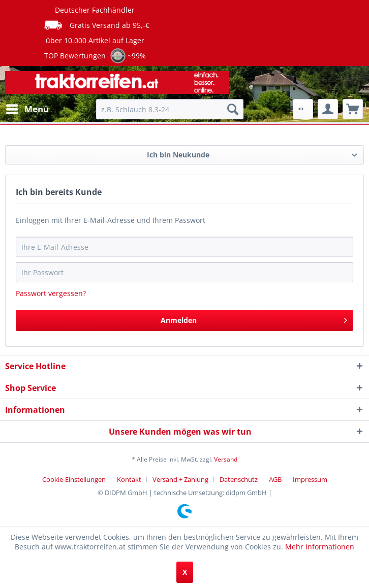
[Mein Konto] (328, 109)
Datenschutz (239, 479)
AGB (275, 479)
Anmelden (254, 319)
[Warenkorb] (353, 109)
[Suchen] (233, 109)
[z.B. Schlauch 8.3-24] (170, 109)
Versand (226, 459)
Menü (27, 108)
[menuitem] (27, 109)
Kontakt (129, 479)
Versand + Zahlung (180, 479)
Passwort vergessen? (51, 293)
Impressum (310, 479)
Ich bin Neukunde (178, 155)
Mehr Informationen (320, 547)
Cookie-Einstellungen (74, 479)
